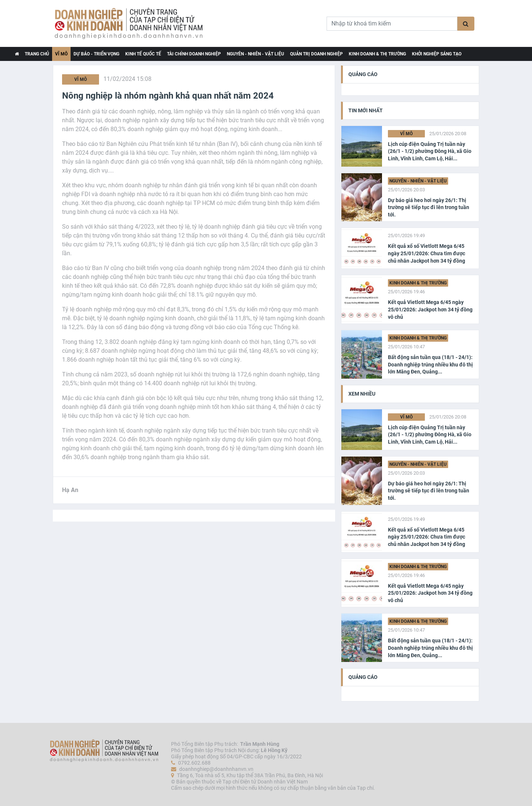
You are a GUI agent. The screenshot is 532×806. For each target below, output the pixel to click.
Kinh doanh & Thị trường (377, 54)
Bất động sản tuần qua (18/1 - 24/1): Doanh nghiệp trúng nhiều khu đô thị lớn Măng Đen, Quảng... (430, 364)
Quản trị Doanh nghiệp (316, 54)
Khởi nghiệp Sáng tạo (437, 54)
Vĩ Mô (61, 54)
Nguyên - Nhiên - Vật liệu (255, 54)
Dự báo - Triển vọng (96, 54)
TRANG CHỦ (37, 54)
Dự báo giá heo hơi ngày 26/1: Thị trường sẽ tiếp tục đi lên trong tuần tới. (429, 207)
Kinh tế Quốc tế (143, 54)
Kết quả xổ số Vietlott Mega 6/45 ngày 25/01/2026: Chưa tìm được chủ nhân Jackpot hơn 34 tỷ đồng (427, 253)
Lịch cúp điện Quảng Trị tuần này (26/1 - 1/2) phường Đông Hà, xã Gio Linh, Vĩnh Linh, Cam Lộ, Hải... (430, 151)
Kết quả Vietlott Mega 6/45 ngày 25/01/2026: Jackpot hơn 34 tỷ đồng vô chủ (430, 309)
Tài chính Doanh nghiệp (194, 54)
